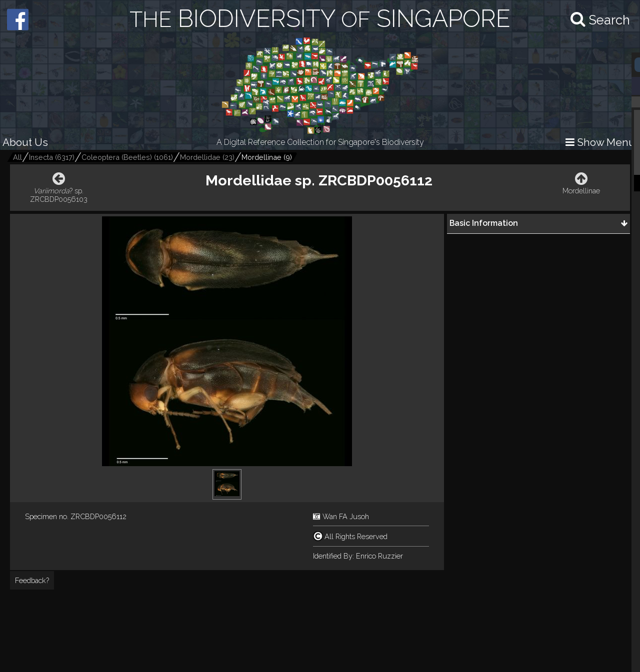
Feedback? (32, 580)
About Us (25, 142)
